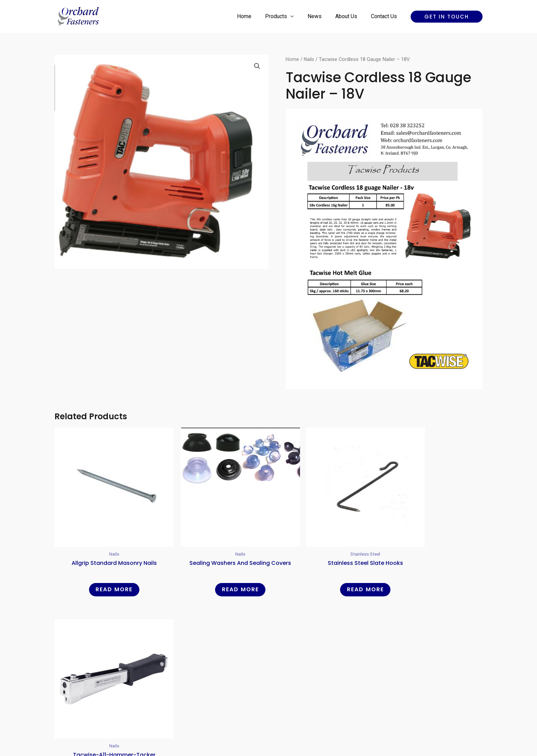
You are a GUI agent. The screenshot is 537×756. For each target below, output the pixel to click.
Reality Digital (329, 727)
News (321, 16)
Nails (310, 59)
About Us (350, 16)
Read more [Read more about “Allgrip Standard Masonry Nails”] (105, 573)
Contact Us (385, 16)
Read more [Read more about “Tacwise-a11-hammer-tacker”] (432, 573)
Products (286, 16)
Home (257, 16)
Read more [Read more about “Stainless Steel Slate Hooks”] (323, 573)
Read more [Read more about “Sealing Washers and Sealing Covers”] (214, 573)
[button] (447, 17)
